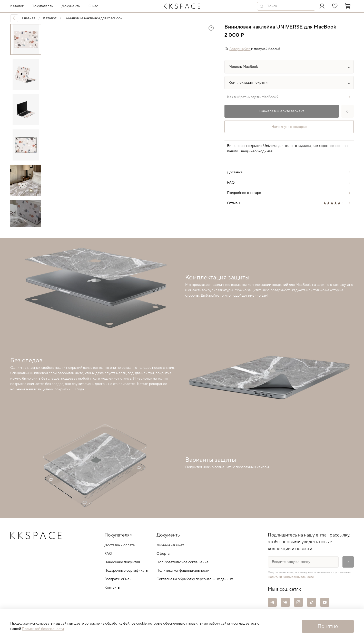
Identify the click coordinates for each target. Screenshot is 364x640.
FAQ (108, 554)
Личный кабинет (170, 545)
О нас (93, 6)
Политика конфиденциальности (183, 571)
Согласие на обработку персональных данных (195, 579)
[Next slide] (26, 221)
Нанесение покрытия (122, 562)
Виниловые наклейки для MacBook (93, 18)
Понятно (328, 626)
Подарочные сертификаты (126, 571)
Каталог (50, 18)
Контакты (112, 588)
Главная (29, 18)
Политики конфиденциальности (291, 577)
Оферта (163, 554)
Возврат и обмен (118, 579)
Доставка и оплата (120, 545)
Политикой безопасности (43, 629)
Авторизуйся (240, 49)
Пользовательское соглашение (183, 562)
